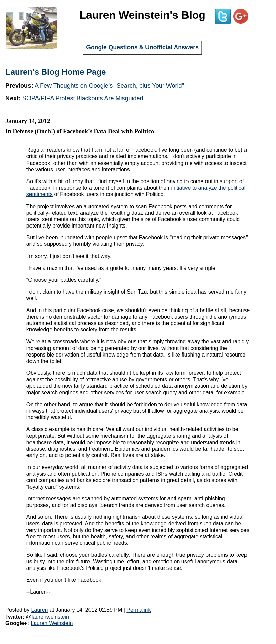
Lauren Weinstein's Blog (142, 15)
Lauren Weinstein (52, 623)
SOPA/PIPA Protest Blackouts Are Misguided (83, 98)
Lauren (40, 610)
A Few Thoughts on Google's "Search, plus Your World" (109, 86)
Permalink (139, 610)
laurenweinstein (50, 617)
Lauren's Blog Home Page (56, 72)
